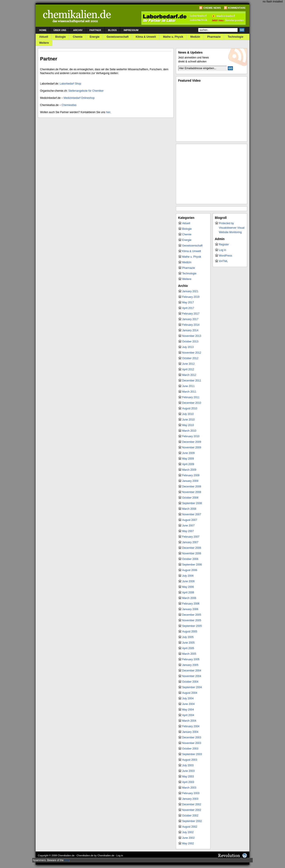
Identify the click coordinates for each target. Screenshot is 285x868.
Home (43, 30)
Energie (95, 37)
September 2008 (192, 503)
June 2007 (188, 526)
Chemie (78, 37)
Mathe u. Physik (173, 37)
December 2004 (192, 671)
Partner (95, 30)
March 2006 (189, 598)
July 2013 (188, 347)
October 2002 (190, 816)
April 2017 (188, 308)
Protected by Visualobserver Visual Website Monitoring (232, 228)
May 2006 (188, 587)
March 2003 (189, 788)
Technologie (236, 37)
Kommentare (237, 8)
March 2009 (189, 470)
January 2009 (190, 481)
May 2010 (188, 425)
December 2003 (192, 737)
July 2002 (188, 832)
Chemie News (212, 8)
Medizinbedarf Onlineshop (79, 98)
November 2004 (192, 676)
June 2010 (188, 420)
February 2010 (191, 436)
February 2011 (191, 397)
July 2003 (188, 765)
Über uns (60, 30)
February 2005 (191, 659)
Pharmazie (214, 37)
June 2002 (188, 838)
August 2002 (190, 827)
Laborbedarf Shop (70, 84)
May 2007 (188, 531)
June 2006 (188, 581)
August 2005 (190, 632)
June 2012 (188, 364)
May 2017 (188, 302)
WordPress (225, 256)
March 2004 (189, 721)
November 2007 (192, 514)
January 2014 (190, 330)
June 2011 (188, 386)
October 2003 (190, 749)
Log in (223, 250)
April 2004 (188, 715)
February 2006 (191, 604)
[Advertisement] (212, 174)
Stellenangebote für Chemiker (86, 91)
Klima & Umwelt (146, 37)
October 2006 (190, 559)
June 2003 (188, 771)
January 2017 (190, 319)
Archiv (78, 30)
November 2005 (192, 620)
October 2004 (190, 682)
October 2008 (190, 498)
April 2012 (188, 369)
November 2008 (192, 492)
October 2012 (190, 358)
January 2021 (190, 291)
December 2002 (192, 804)
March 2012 (189, 375)
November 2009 (192, 447)
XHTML (223, 261)
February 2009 (191, 475)
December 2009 (192, 442)
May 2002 (188, 843)
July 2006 (188, 576)
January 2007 (190, 542)
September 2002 (192, 821)
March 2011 (189, 392)
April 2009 (188, 464)
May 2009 (188, 459)
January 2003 (190, 799)
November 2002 (192, 810)
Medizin (195, 37)
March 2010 (189, 431)
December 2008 (192, 487)
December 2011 (192, 381)
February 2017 (191, 314)
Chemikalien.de (66, 856)
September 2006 (192, 565)
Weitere (44, 43)
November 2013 (192, 336)
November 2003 (192, 743)
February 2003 (191, 793)
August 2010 (190, 408)
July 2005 (188, 637)
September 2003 (192, 754)
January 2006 (190, 609)
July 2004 (188, 698)
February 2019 (191, 297)
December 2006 (192, 548)
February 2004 (191, 726)
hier (108, 112)
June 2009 (188, 453)
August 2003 (190, 760)
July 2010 (188, 414)
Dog (67, 860)
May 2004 (188, 710)
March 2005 (189, 654)
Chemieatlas (69, 105)
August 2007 (190, 520)
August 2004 (190, 693)
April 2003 (188, 782)
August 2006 (190, 570)
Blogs (112, 30)
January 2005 (190, 665)
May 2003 (188, 777)
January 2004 (190, 732)
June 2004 (188, 704)
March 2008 (189, 509)
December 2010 (192, 403)
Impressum (131, 30)
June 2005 (188, 643)
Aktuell (44, 37)
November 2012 (192, 353)
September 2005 (192, 626)
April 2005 (188, 648)
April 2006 (188, 592)
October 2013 (190, 342)
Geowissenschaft (118, 37)
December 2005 (192, 615)
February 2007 (191, 537)
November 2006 (192, 553)
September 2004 (192, 687)
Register (224, 244)
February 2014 (191, 325)
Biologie (60, 37)
